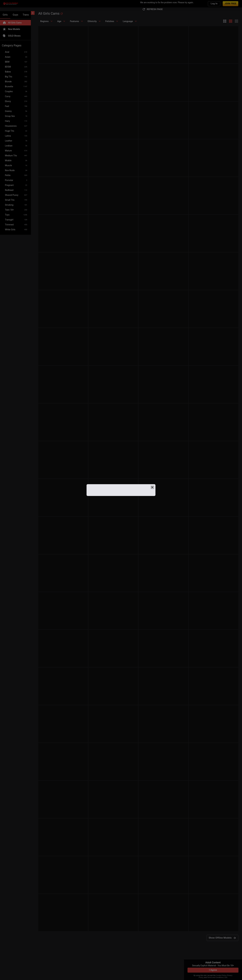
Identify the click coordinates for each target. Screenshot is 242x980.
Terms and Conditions (215, 977)
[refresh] (62, 14)
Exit (226, 977)
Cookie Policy (221, 975)
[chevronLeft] (33, 13)
